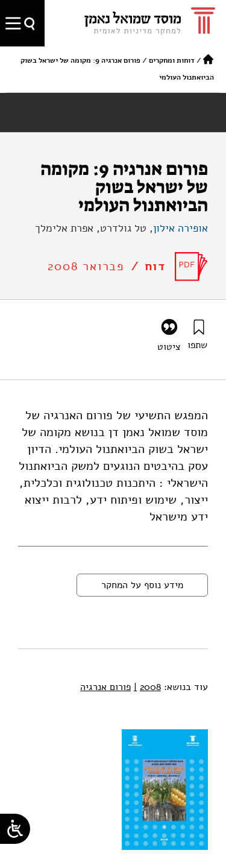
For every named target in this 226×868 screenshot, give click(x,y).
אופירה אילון (180, 228)
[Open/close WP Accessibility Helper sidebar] (15, 829)
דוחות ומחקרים (172, 60)
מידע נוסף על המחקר (142, 585)
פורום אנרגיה (105, 687)
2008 (147, 687)
